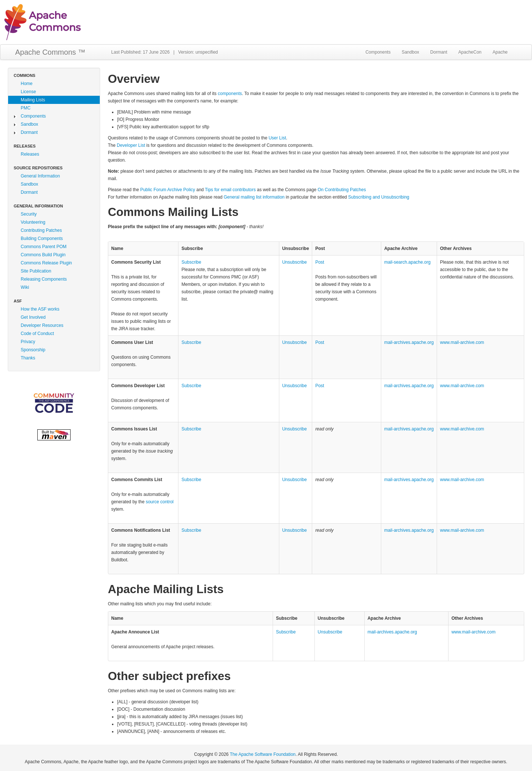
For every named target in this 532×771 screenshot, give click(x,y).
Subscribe (191, 262)
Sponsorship (33, 350)
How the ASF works (40, 309)
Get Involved (33, 317)
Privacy (28, 342)
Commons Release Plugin (46, 263)
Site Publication (36, 271)
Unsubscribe (295, 262)
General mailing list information (254, 197)
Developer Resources (42, 325)
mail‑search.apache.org (407, 262)
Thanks (28, 358)
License (28, 92)
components (230, 94)
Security (29, 214)
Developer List (131, 145)
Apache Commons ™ (50, 52)
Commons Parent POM (44, 247)
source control (159, 502)
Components (378, 52)
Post (320, 262)
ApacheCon (470, 52)
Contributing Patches (41, 230)
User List (277, 138)
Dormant (439, 52)
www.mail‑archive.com (462, 342)
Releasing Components (44, 279)
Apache (500, 52)
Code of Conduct (37, 334)
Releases (30, 154)
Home (27, 84)
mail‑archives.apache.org (409, 342)
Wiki (25, 287)
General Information (40, 176)
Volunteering (33, 222)
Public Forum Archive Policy (168, 190)
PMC (26, 108)
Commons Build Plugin (43, 255)
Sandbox (410, 52)
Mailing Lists (33, 100)
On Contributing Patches (342, 190)
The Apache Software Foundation (263, 754)
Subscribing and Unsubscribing (378, 197)
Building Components (42, 239)
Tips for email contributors (231, 190)
